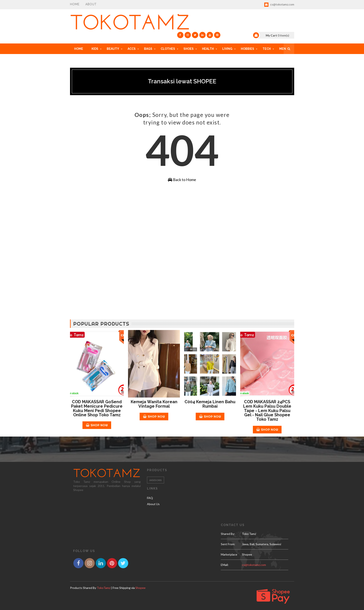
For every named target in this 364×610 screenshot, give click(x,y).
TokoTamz (104, 588)
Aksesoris (156, 480)
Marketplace (229, 554)
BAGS (148, 49)
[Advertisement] (182, 222)
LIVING (227, 49)
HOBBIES (247, 49)
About (91, 4)
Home (75, 4)
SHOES (189, 49)
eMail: (225, 565)
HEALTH (208, 49)
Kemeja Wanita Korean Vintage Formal (154, 404)
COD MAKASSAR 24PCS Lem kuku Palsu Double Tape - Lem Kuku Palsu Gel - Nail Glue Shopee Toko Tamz (267, 410)
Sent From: (228, 544)
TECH (267, 49)
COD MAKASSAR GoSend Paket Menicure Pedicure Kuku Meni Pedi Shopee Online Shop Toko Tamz (97, 408)
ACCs (132, 49)
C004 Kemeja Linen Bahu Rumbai (210, 404)
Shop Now (97, 425)
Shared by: (228, 534)
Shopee (140, 588)
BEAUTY (113, 49)
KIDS (95, 49)
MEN (283, 49)
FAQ (150, 498)
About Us (153, 504)
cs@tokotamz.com (279, 5)
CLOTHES (168, 49)
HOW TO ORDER (86, 59)
